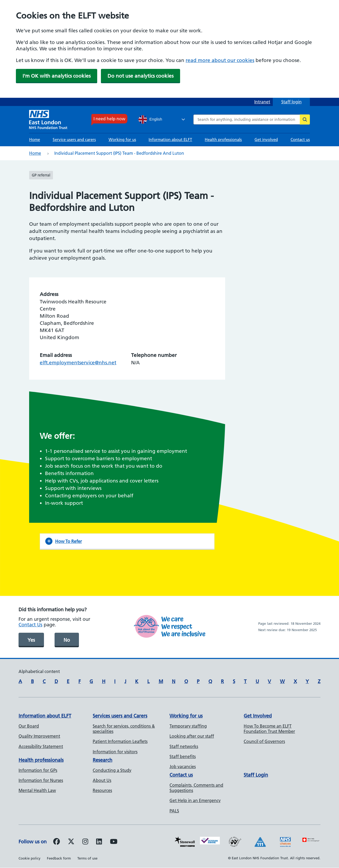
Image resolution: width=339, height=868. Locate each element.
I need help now (109, 119)
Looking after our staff (192, 736)
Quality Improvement (39, 736)
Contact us (300, 139)
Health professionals (223, 139)
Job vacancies (183, 767)
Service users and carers (74, 139)
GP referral (41, 175)
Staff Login (256, 775)
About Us (102, 780)
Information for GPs (38, 770)
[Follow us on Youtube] (114, 842)
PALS (174, 811)
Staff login (291, 102)
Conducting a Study (112, 770)
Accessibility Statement (41, 746)
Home (35, 139)
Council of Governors (264, 741)
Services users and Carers (120, 716)
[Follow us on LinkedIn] (99, 842)
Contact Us (30, 625)
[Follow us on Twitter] (71, 842)
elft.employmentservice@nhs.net (78, 363)
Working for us (122, 139)
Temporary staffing (188, 726)
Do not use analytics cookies (140, 76)
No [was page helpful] (67, 640)
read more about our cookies (220, 60)
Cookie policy (30, 858)
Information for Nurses (41, 780)
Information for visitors (115, 752)
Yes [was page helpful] (31, 640)
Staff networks (184, 746)
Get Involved (258, 716)
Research (102, 760)
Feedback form (59, 858)
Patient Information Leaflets (120, 741)
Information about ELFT (170, 139)
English (150, 119)
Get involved (266, 139)
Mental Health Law (37, 790)
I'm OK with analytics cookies (57, 76)
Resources (102, 790)
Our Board (29, 726)
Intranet (262, 102)
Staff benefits (183, 756)
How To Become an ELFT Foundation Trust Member (269, 729)
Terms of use (87, 858)
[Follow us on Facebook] (57, 842)
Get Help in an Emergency (195, 800)
